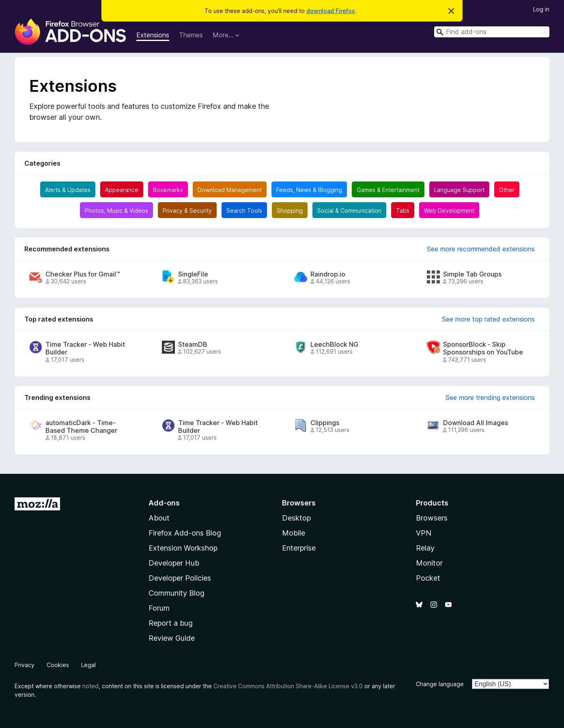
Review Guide (172, 638)
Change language (440, 684)
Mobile (294, 533)
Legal (88, 665)
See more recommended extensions (481, 249)
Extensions (153, 35)
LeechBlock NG (334, 345)
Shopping (290, 211)
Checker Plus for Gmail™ (83, 274)
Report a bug (171, 623)
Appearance (122, 190)
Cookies (58, 665)
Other (507, 190)
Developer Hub (174, 563)
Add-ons (164, 503)
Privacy (25, 665)
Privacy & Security (187, 211)
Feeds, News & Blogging (309, 190)
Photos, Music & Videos (116, 211)
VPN (424, 533)
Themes (191, 35)
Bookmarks (168, 190)
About (159, 518)
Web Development (449, 211)
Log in (541, 9)
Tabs (403, 211)
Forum (159, 608)
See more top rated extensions (488, 319)
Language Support (459, 190)
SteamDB (193, 345)
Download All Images (476, 423)
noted (90, 686)
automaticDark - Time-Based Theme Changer (81, 427)
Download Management (230, 190)
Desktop (296, 518)
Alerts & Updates (68, 190)
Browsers (432, 518)
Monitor (429, 563)
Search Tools (244, 211)
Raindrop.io (328, 274)
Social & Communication (349, 211)
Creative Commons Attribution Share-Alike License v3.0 (288, 686)
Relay (425, 548)
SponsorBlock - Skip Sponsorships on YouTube (483, 348)
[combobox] (492, 32)
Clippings (325, 423)
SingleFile (193, 274)
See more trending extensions (490, 397)
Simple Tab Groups (472, 274)
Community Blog (177, 593)
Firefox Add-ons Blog (185, 533)
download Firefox (331, 11)
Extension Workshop (183, 548)
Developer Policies (180, 578)
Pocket (428, 578)
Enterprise (299, 548)
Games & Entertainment (388, 190)
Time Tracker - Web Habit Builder (85, 348)
